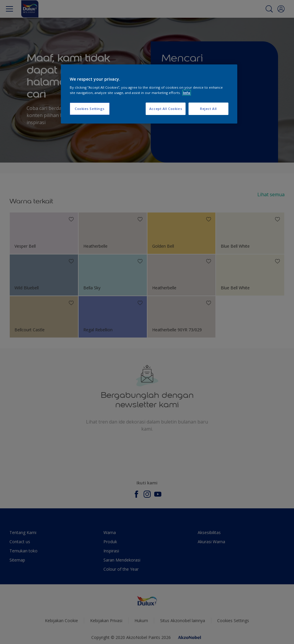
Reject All (208, 109)
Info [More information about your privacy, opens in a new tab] (187, 93)
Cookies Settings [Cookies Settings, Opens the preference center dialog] (90, 109)
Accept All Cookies (166, 109)
